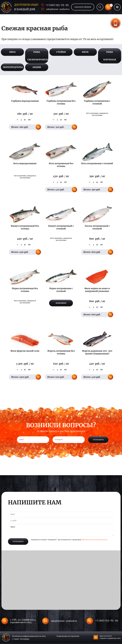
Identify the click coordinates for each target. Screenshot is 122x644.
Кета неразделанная (25, 163)
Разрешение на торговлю (68, 636)
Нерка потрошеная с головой (61, 290)
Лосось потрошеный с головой (97, 227)
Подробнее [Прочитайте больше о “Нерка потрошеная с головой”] (61, 303)
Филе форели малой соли (25, 351)
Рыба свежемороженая (38, 56)
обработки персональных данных (94, 540)
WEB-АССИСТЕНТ (110, 637)
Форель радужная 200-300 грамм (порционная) (97, 352)
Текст (61, 530)
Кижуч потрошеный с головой (61, 227)
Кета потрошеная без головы (61, 165)
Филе (85, 52)
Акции (37, 67)
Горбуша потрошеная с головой (97, 102)
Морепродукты (13, 67)
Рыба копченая (110, 56)
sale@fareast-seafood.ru (58, 9)
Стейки (61, 52)
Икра (12, 52)
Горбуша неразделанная (25, 101)
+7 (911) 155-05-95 (57, 5)
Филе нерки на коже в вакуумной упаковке (97, 290)
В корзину (38, 127)
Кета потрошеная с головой (97, 163)
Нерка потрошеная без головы (25, 290)
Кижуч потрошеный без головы (25, 227)
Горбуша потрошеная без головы (61, 102)
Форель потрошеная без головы (61, 352)
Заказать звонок (116, 23)
